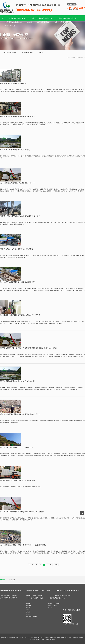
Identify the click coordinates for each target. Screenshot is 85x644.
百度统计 (53, 639)
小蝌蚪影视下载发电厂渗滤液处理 (9, 596)
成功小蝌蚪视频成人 (43, 22)
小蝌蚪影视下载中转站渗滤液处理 (9, 598)
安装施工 (28, 612)
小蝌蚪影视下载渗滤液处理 (17, 18)
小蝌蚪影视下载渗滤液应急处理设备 (41, 18)
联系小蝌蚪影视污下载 (31, 616)
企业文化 (28, 608)
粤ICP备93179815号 (44, 638)
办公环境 (28, 610)
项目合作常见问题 (28, 53)
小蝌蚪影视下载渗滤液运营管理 (67, 18)
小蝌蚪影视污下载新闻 (10, 53)
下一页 (49, 565)
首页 (3, 18)
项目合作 (28, 614)
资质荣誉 (30, 22)
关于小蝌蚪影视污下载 (61, 22)
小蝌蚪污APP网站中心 (10, 26)
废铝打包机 (12, 580)
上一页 (31, 565)
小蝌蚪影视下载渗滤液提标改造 (13, 22)
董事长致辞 (29, 605)
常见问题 (42, 53)
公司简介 (28, 603)
